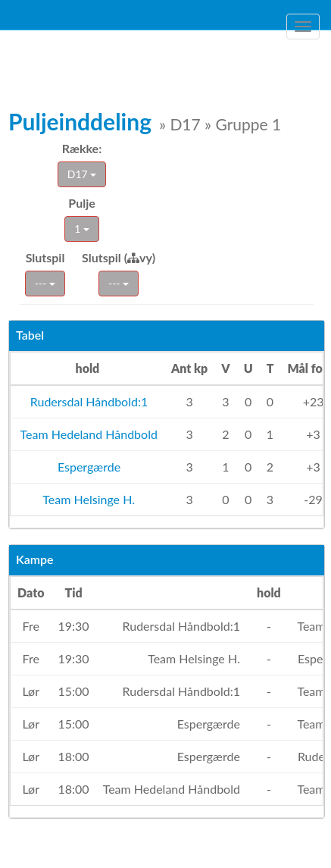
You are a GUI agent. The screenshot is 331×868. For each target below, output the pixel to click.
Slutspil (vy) (119, 257)
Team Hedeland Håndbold (87, 434)
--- (45, 283)
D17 (82, 174)
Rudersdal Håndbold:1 (87, 401)
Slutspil (45, 257)
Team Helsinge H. (87, 499)
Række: (82, 148)
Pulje (81, 203)
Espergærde (87, 467)
